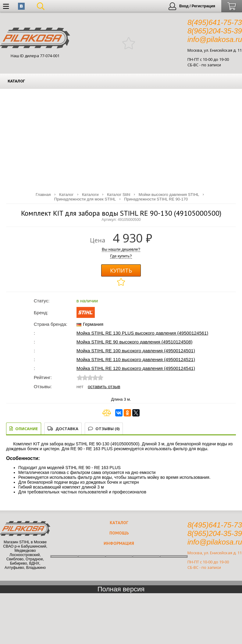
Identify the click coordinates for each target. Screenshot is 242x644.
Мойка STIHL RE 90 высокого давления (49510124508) (135, 342)
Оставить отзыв (104, 386)
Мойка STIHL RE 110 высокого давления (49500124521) (136, 359)
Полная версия (121, 589)
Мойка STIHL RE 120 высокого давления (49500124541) (136, 368)
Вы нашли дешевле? (121, 249)
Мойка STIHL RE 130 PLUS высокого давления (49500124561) (142, 333)
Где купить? (121, 256)
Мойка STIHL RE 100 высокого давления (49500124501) (136, 351)
